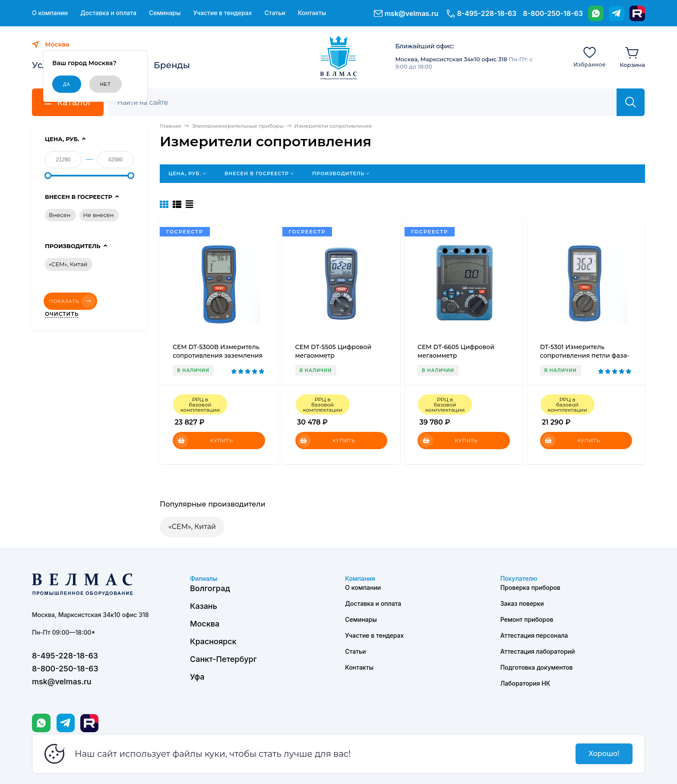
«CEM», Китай (192, 527)
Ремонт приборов (527, 619)
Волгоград (210, 588)
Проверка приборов (530, 587)
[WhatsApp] (596, 13)
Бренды (172, 65)
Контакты (312, 13)
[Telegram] (617, 13)
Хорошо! (604, 754)
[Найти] (631, 102)
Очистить (62, 314)
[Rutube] (637, 13)
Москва (205, 624)
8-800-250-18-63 (553, 13)
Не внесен (99, 215)
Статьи (275, 13)
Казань (204, 606)
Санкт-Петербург (223, 659)
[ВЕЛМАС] (339, 58)
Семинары (165, 13)
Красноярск (213, 641)
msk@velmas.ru (412, 13)
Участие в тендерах (222, 13)
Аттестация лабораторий (538, 651)
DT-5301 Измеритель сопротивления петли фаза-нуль (585, 356)
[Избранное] (590, 57)
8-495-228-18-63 (487, 13)
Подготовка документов (537, 667)
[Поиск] (367, 102)
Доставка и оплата (108, 13)
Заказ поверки (522, 603)
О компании (50, 13)
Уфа (197, 677)
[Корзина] (632, 57)
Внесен (60, 215)
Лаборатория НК (525, 683)
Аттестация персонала (534, 635)
